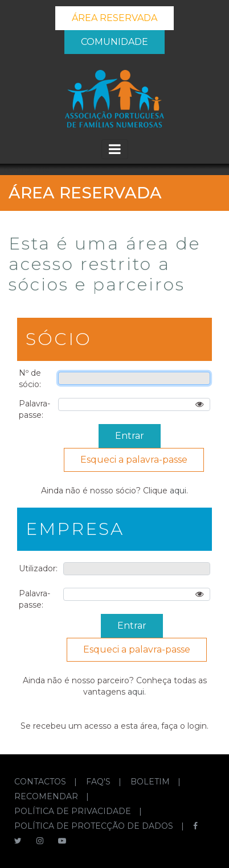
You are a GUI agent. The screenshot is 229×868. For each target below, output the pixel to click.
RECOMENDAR (47, 796)
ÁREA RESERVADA (114, 18)
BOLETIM (151, 782)
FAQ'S (99, 782)
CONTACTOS (41, 782)
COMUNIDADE (114, 42)
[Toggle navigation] (115, 149)
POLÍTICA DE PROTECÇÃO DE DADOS (95, 826)
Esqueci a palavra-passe (134, 460)
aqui (178, 491)
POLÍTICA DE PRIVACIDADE (74, 811)
